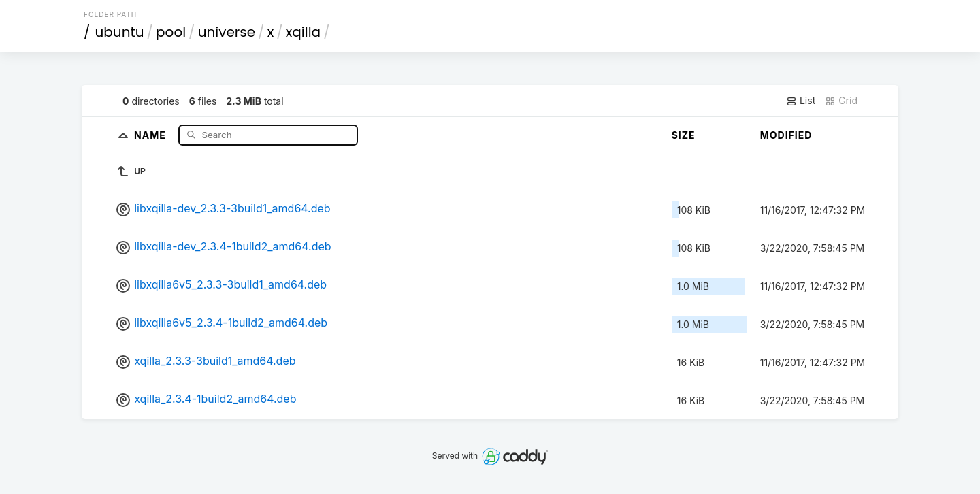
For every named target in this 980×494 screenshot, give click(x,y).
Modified (786, 135)
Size (684, 135)
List (801, 101)
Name (151, 134)
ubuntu (120, 32)
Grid (841, 101)
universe (227, 32)
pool (171, 32)
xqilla (303, 32)
